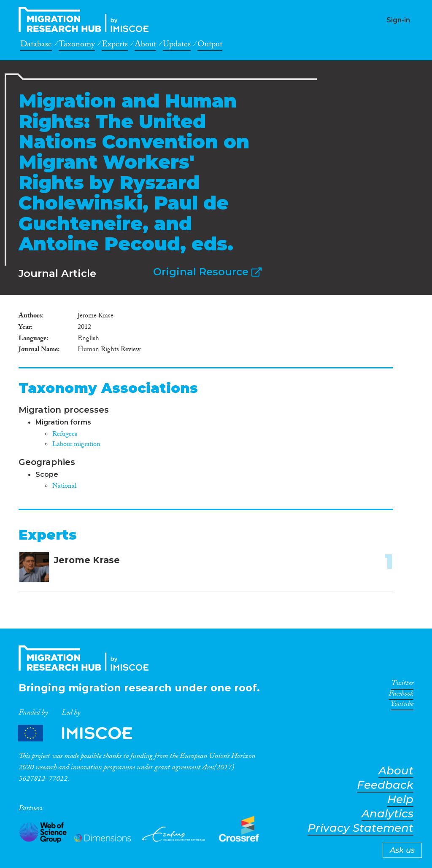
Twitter (402, 685)
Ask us (402, 850)
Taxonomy (77, 46)
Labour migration (76, 445)
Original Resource (207, 272)
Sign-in (398, 20)
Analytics (387, 814)
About (145, 46)
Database (36, 46)
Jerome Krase (87, 560)
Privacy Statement (360, 828)
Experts (115, 46)
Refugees (65, 435)
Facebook (401, 695)
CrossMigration (86, 19)
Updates (177, 46)
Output (210, 46)
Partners (82, 733)
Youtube (402, 705)
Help (400, 799)
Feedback (385, 785)
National (64, 487)
